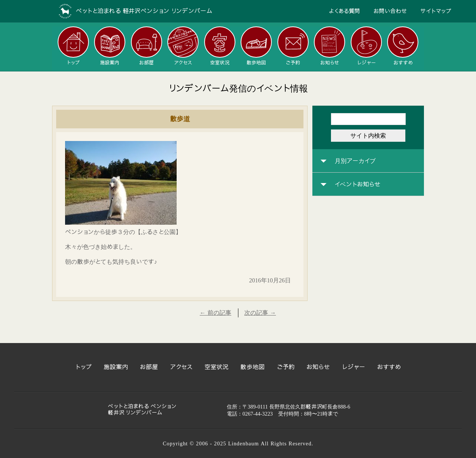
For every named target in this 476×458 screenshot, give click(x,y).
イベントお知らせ (358, 185)
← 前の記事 (216, 313)
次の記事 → (260, 313)
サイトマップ (436, 11)
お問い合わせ (390, 11)
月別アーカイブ (355, 161)
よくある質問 (344, 11)
